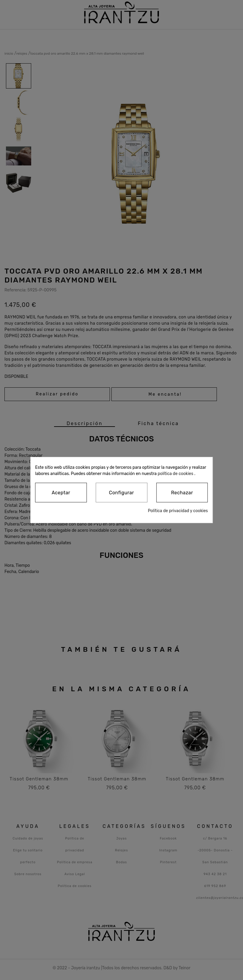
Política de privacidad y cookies (178, 511)
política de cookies (176, 474)
